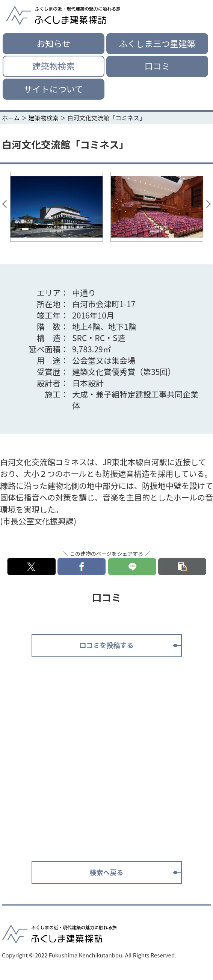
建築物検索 (54, 66)
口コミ (157, 66)
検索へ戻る (107, 872)
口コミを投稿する (107, 645)
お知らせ (53, 43)
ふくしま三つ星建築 (157, 43)
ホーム (11, 118)
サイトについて (53, 89)
